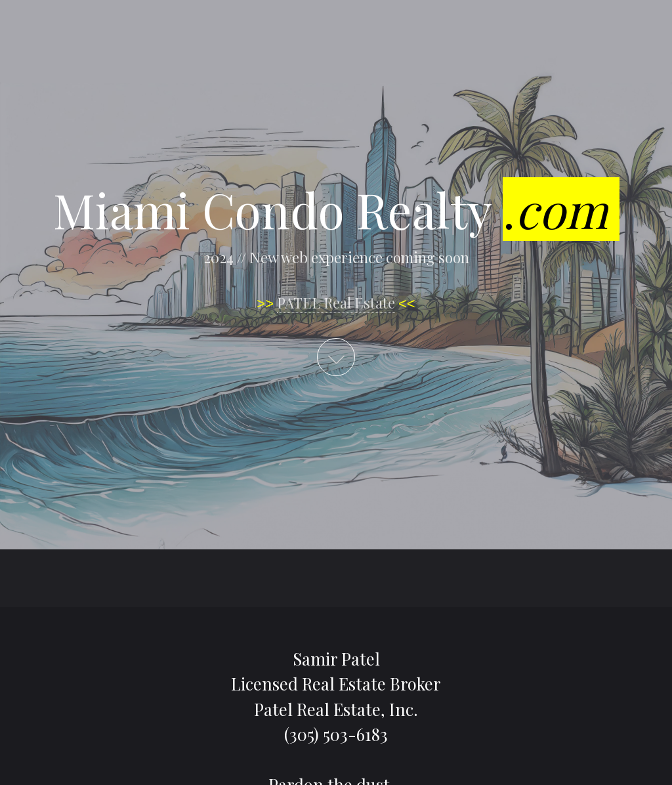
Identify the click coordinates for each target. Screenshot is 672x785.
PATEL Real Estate (336, 303)
